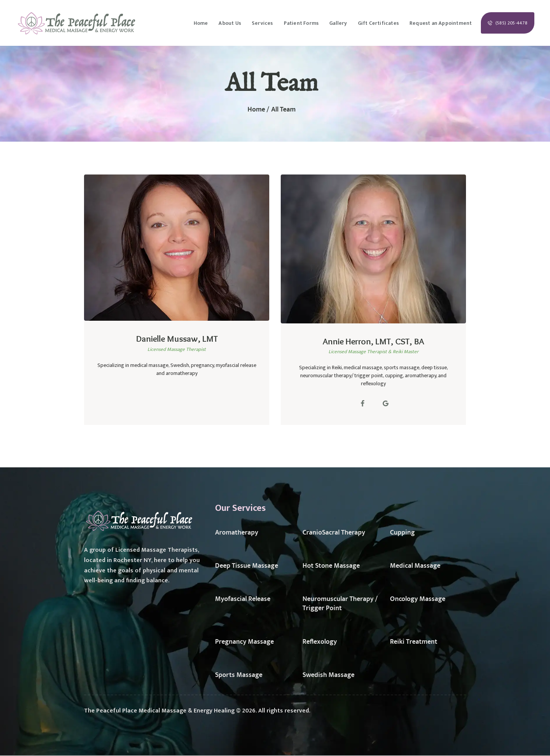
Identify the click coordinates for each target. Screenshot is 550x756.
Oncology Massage (418, 599)
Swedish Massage (328, 675)
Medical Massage (415, 566)
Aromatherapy (237, 533)
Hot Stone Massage (331, 566)
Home (256, 110)
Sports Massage (239, 675)
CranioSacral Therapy (334, 533)
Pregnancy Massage (244, 642)
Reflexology (320, 642)
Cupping (402, 533)
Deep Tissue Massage (247, 566)
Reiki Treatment (414, 642)
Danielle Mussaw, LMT (177, 338)
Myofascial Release (243, 599)
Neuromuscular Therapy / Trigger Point (340, 604)
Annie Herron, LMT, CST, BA (373, 341)
